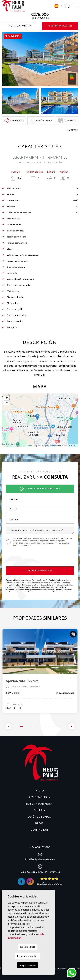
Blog (39, 824)
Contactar (39, 830)
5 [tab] (40, 726)
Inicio (39, 791)
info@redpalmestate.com (40, 860)
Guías (38, 811)
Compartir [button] (14, 121)
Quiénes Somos (39, 817)
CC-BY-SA (72, 446)
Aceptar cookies (28, 965)
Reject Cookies (28, 947)
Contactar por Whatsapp (40, 489)
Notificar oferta (20, 26)
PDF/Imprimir (41, 121)
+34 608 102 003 (40, 848)
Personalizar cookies (28, 956)
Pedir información (60, 26)
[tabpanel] (40, 671)
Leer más (40, 375)
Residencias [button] (38, 797)
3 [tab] (31, 726)
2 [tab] (26, 726)
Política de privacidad (43, 541)
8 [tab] (54, 726)
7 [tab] (49, 726)
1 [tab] (21, 726)
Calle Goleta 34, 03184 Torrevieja (40, 872)
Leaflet (30, 446)
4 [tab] (35, 726)
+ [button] (7, 398)
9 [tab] (59, 726)
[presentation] (31, 557)
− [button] (7, 403)
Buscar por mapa (39, 804)
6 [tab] (45, 726)
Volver (72, 130)
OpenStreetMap (50, 446)
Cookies (63, 969)
